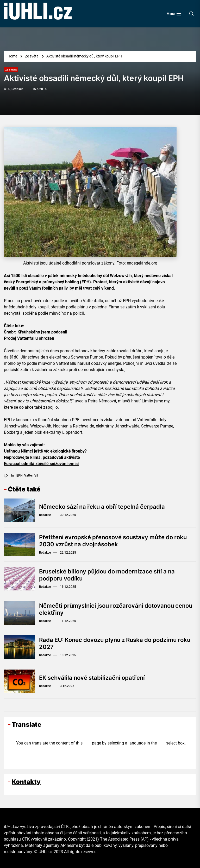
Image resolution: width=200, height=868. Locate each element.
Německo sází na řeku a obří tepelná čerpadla (102, 507)
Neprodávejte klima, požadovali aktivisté (42, 457)
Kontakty (26, 782)
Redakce (45, 515)
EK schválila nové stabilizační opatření (92, 678)
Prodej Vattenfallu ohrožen (29, 338)
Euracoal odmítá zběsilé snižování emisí (41, 464)
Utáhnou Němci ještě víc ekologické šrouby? (45, 451)
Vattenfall (31, 476)
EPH (20, 476)
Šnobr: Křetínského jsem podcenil (36, 332)
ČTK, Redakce (14, 89)
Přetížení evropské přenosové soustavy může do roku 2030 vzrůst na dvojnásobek (113, 541)
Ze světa (11, 70)
